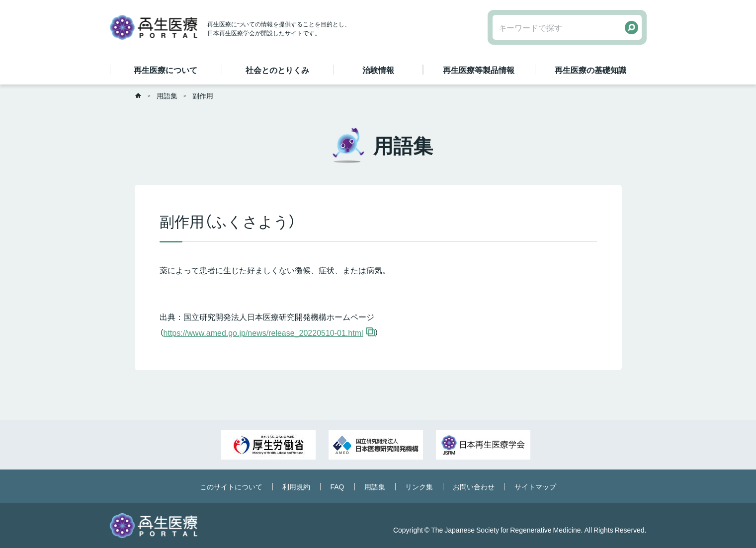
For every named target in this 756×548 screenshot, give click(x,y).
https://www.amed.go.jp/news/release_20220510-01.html (263, 332)
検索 (631, 28)
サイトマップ (535, 486)
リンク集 (419, 486)
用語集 (167, 95)
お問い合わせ (474, 486)
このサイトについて (231, 486)
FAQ (337, 486)
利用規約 (296, 486)
